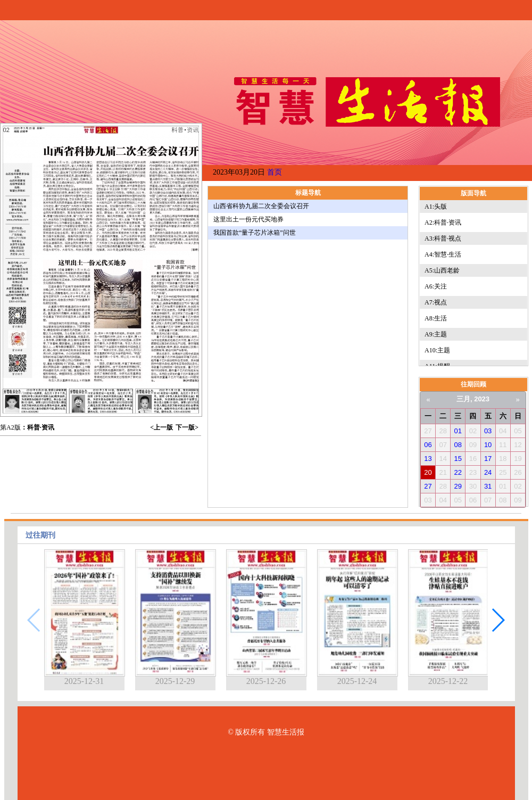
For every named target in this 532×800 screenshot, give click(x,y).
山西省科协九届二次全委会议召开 (261, 206)
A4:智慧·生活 (443, 254)
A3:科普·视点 (443, 238)
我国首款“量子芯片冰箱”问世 (255, 233)
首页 (275, 172)
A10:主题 (437, 350)
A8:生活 (436, 318)
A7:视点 (436, 302)
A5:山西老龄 (442, 270)
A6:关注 (436, 286)
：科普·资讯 (38, 427)
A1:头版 (436, 207)
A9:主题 (436, 334)
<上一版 (161, 427)
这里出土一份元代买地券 (248, 219)
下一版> (187, 427)
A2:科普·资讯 (443, 222)
